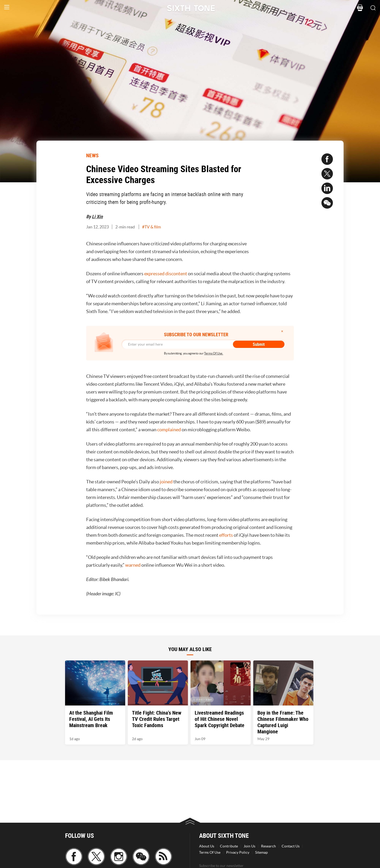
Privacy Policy (238, 852)
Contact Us (291, 846)
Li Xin (97, 216)
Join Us (249, 846)
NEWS (92, 155)
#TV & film (151, 227)
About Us (207, 846)
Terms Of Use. (214, 353)
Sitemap (261, 852)
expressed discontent (166, 274)
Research (268, 846)
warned (133, 565)
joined (166, 482)
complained (169, 430)
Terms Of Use (210, 852)
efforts (226, 535)
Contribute (229, 846)
